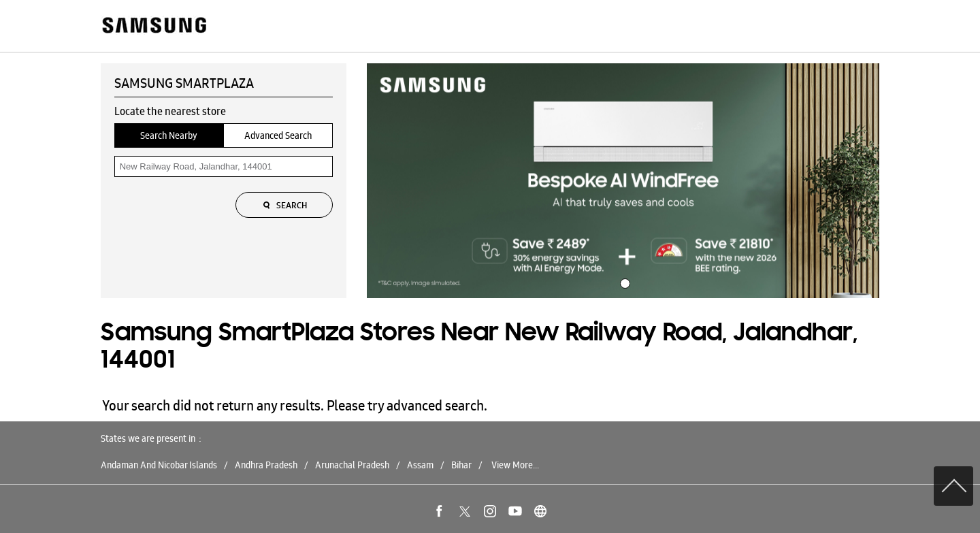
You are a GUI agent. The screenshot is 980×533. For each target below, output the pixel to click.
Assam (420, 465)
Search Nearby (169, 135)
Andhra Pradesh (266, 465)
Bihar (461, 465)
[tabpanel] (623, 181)
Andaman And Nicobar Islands (159, 465)
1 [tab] (623, 282)
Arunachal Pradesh (352, 465)
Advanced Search (278, 135)
